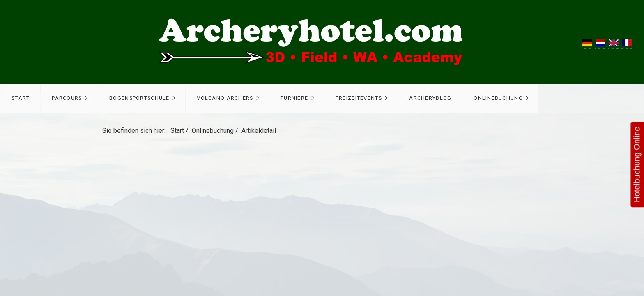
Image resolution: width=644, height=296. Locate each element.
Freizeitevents (359, 98)
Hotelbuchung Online (636, 164)
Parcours (67, 98)
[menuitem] (20, 98)
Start (21, 98)
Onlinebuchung (498, 98)
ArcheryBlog (430, 98)
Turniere (294, 98)
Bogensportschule (139, 98)
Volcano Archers (225, 98)
